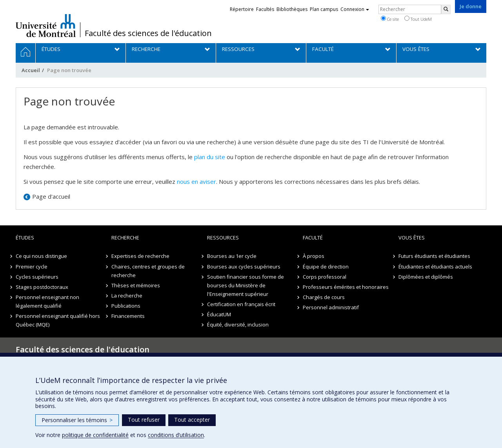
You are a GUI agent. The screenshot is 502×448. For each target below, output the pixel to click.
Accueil (31, 70)
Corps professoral (325, 277)
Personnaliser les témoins (77, 420)
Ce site (390, 19)
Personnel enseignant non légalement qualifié (47, 301)
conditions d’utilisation (176, 435)
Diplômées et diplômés (426, 277)
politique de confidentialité (95, 435)
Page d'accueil (51, 196)
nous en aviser (196, 181)
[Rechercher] (446, 9)
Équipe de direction (326, 267)
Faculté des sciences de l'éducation (148, 33)
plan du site (210, 157)
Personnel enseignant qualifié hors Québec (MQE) (58, 320)
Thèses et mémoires (136, 285)
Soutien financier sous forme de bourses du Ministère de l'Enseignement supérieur (246, 285)
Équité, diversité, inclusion (238, 325)
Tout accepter (192, 420)
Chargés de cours (324, 297)
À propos (314, 256)
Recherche (125, 238)
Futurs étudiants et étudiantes (434, 256)
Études (25, 238)
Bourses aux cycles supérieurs (244, 267)
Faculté (313, 238)
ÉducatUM (219, 314)
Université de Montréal (46, 25)
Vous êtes (412, 238)
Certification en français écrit (241, 304)
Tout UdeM (418, 19)
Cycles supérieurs (37, 277)
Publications (126, 306)
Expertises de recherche (140, 256)
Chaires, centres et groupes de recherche (148, 271)
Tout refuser (144, 420)
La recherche (127, 296)
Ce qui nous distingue (41, 256)
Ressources (223, 238)
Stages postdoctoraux (42, 287)
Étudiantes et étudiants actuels (435, 267)
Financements (128, 316)
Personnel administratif (331, 307)
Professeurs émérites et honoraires (346, 287)
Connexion (355, 9)
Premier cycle (32, 267)
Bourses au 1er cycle (232, 256)
